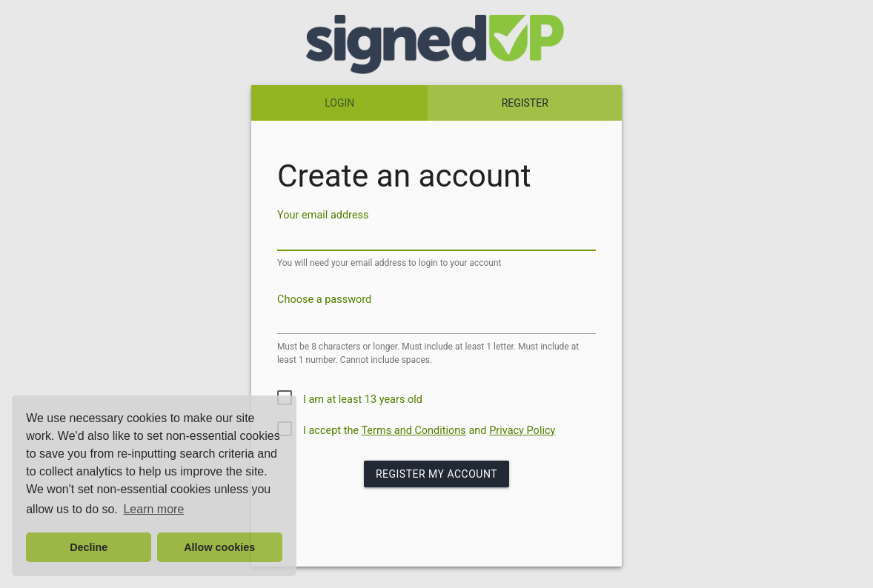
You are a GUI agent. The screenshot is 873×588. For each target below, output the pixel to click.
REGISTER (525, 103)
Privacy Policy (522, 431)
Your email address (323, 215)
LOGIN (339, 103)
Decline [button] (89, 547)
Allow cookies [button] (219, 547)
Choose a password (324, 299)
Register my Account (437, 474)
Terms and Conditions (413, 431)
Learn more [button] (153, 509)
